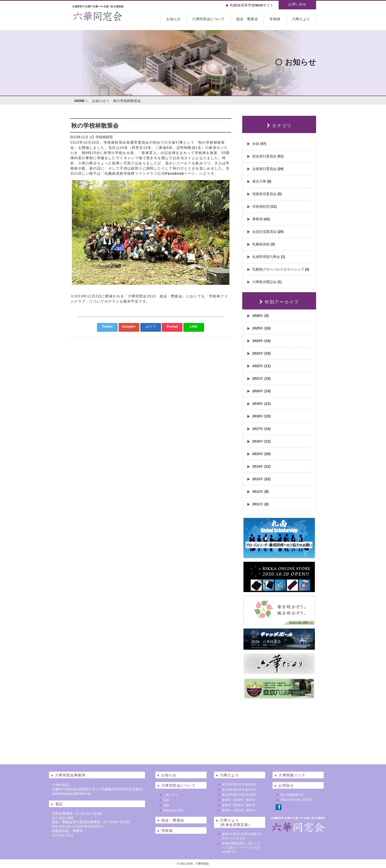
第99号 (226, 800)
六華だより (301, 19)
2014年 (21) (261, 466)
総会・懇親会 (247, 19)
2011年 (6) (260, 504)
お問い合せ (297, 4)
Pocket (172, 326)
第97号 (251, 800)
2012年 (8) (260, 492)
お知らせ (173, 19)
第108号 (227, 784)
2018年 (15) (261, 416)
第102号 (227, 795)
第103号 (251, 790)
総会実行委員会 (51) (268, 156)
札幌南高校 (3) (264, 244)
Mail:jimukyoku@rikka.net (72, 794)
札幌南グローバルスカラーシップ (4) (281, 269)
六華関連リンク (292, 775)
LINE (194, 326)
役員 (166, 800)
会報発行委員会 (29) (268, 169)
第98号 (238, 800)
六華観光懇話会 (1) (267, 282)
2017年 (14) (261, 429)
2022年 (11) (261, 366)
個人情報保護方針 (292, 795)
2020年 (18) (261, 391)
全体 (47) (259, 144)
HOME (80, 101)
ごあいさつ (171, 795)
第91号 (251, 810)
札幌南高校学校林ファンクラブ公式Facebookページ (150, 173)
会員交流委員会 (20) (268, 232)
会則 (166, 805)
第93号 (226, 810)
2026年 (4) (260, 316)
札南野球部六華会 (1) (269, 257)
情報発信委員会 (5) (267, 194)
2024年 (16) (261, 341)
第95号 (238, 805)
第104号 (239, 790)
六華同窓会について (209, 19)
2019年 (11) (261, 404)
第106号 (251, 784)
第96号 (226, 805)
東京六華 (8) (262, 181)
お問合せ (286, 785)
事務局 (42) (261, 219)
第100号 (251, 795)
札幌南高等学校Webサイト (252, 5)
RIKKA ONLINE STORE (296, 800)
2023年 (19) (261, 353)
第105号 (227, 790)
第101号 (239, 795)
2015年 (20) (261, 454)
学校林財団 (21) (265, 206)
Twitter (107, 326)
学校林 (275, 19)
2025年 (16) (261, 328)
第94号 (251, 805)
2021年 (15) (261, 378)
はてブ (151, 326)
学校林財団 (104, 137)
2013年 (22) (261, 479)
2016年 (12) (261, 441)
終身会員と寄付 (174, 810)
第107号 (239, 784)
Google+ (129, 326)
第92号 (238, 810)
